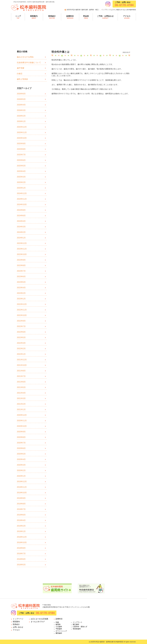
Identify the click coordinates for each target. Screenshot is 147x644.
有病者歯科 (77, 629)
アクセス (127, 17)
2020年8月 (21, 437)
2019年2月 (21, 526)
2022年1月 (21, 354)
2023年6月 (21, 277)
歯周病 (58, 624)
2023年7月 (21, 271)
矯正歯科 (76, 624)
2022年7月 (21, 326)
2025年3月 (21, 177)
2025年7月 (21, 155)
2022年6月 (21, 332)
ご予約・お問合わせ (105, 17)
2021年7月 (21, 376)
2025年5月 (21, 166)
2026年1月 (21, 121)
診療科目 (70, 17)
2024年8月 (21, 210)
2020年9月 (21, 432)
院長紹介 (52, 17)
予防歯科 (59, 629)
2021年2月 (21, 404)
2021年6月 (21, 382)
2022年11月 (22, 310)
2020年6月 (21, 448)
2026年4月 (21, 105)
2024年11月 (22, 199)
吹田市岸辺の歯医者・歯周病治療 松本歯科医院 (107, 642)
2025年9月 (21, 144)
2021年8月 (21, 371)
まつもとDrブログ (38, 622)
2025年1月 (21, 188)
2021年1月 (21, 409)
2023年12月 (22, 243)
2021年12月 (22, 360)
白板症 (20, 74)
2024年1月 (21, 238)
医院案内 (34, 17)
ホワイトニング (61, 631)
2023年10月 (22, 254)
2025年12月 (22, 127)
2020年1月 (21, 476)
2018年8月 (21, 548)
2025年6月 (21, 160)
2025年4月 (21, 171)
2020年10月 (22, 426)
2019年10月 (22, 493)
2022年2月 (21, 349)
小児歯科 (59, 627)
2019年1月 (21, 531)
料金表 (86, 17)
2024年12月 (22, 193)
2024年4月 (21, 221)
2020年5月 (21, 454)
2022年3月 (21, 343)
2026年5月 (21, 99)
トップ (18, 17)
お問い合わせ (18, 627)
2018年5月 (21, 565)
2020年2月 (21, 470)
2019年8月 (21, 504)
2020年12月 (22, 415)
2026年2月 (21, 116)
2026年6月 (21, 94)
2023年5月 (21, 282)
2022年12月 (22, 304)
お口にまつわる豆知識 (39, 619)
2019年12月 (22, 482)
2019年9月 (21, 498)
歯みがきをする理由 (25, 57)
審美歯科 (59, 633)
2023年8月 (21, 265)
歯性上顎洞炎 (22, 79)
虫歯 (57, 622)
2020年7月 (21, 443)
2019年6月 (21, 515)
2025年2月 (21, 182)
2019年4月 (21, 520)
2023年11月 (22, 249)
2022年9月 (21, 321)
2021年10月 (22, 365)
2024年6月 (21, 216)
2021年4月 (21, 393)
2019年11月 (22, 487)
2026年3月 (21, 110)
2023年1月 (21, 299)
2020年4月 (21, 459)
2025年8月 (21, 149)
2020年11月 (22, 421)
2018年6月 (21, 559)
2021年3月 (21, 398)
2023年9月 (21, 260)
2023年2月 (21, 293)
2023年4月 (21, 288)
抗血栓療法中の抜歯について (29, 63)
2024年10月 (22, 204)
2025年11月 (22, 132)
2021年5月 (21, 387)
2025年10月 (22, 138)
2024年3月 (21, 227)
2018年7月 (21, 554)
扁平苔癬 (21, 68)
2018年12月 (22, 537)
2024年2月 (21, 232)
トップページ (18, 619)
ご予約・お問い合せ (124, 4)
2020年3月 (21, 465)
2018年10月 (22, 542)
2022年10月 (22, 315)
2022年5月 (21, 337)
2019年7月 (21, 509)
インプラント (78, 622)
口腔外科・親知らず (80, 627)
